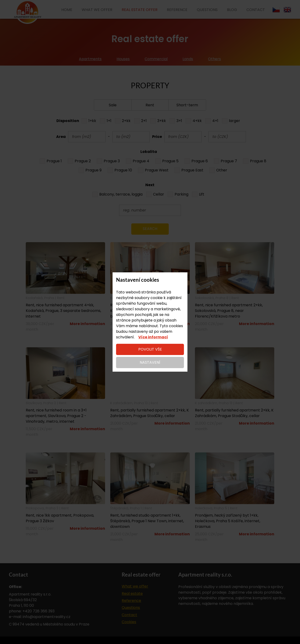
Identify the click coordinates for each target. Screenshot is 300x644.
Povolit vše (150, 349)
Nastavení (150, 362)
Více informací (153, 337)
